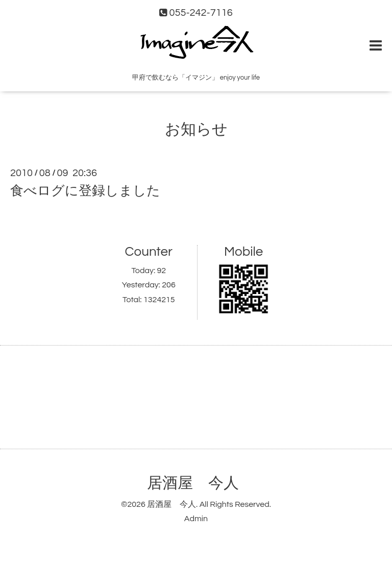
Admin (196, 519)
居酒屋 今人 (193, 483)
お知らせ (196, 129)
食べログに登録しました (85, 191)
